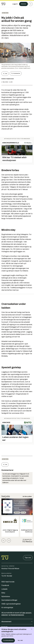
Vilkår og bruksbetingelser (11, 604)
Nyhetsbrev (6, 597)
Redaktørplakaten (17, 615)
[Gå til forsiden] (3, 4)
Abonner (23, 4)
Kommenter (16, 73)
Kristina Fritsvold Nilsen (10, 569)
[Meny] (31, 4)
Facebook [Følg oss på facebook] (5, 585)
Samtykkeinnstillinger (9, 600)
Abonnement (17, 622)
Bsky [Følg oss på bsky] (3, 593)
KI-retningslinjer (7, 608)
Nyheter (5, 13)
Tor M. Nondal (7, 576)
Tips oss (28, 558)
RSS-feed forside (8, 582)
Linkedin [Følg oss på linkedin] (4, 589)
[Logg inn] (15, 4)
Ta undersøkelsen (8, 640)
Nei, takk (20, 640)
